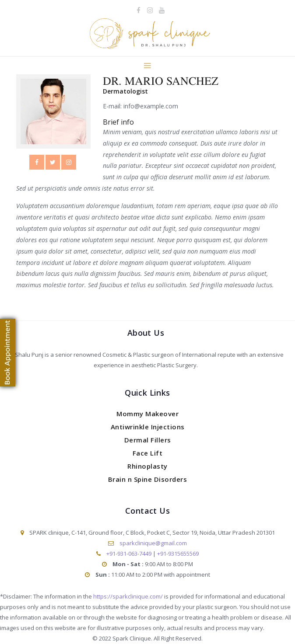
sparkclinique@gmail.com (153, 543)
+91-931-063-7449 (129, 553)
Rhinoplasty (147, 466)
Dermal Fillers (148, 440)
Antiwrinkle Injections (148, 427)
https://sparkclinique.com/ (128, 596)
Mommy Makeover (147, 414)
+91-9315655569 (178, 553)
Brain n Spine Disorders (148, 479)
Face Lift (148, 453)
